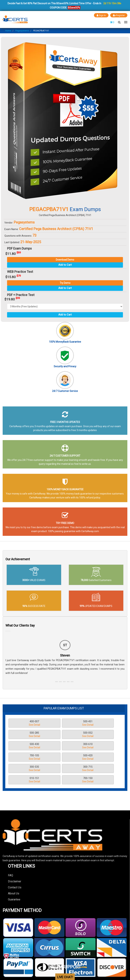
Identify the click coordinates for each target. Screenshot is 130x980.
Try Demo (65, 283)
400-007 (26, 723)
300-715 (26, 757)
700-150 (97, 757)
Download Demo (65, 259)
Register (118, 15)
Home (8, 30)
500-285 (97, 723)
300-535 (97, 746)
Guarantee (14, 877)
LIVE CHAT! (65, 954)
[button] (57, 682)
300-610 (97, 735)
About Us (14, 871)
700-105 (26, 746)
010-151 (61, 757)
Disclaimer (15, 858)
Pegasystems (22, 30)
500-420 (61, 746)
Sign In (100, 15)
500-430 (61, 735)
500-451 (61, 723)
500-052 (26, 735)
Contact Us (15, 865)
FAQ (11, 852)
